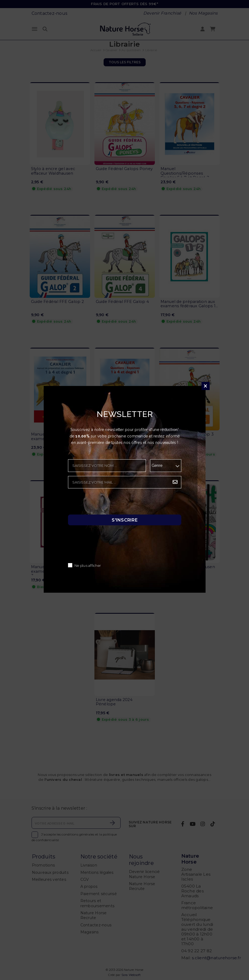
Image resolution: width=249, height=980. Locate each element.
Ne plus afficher (88, 566)
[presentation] (109, 503)
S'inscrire (125, 520)
